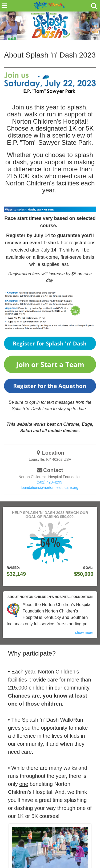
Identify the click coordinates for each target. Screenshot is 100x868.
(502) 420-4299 (50, 482)
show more (84, 633)
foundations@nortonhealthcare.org (50, 488)
